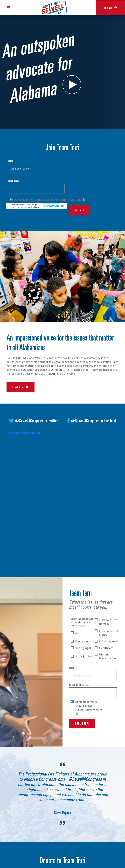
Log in (14, 207)
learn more (21, 390)
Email (62, 167)
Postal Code (93, 690)
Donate (110, 8)
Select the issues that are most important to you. (82, 622)
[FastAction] (51, 206)
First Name (36, 187)
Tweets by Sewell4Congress (23, 433)
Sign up (24, 207)
